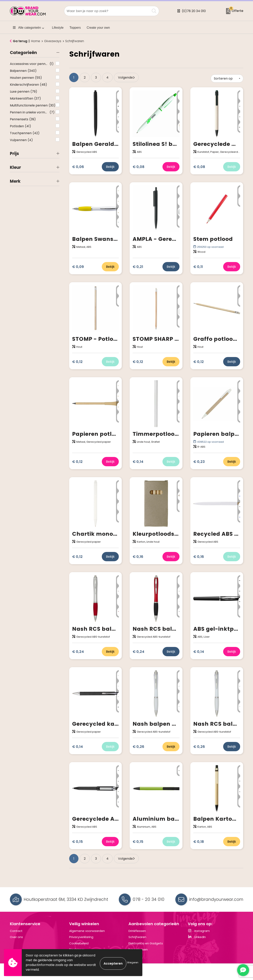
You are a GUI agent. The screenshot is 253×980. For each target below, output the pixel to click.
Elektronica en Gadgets (146, 943)
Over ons (16, 937)
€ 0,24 (78, 651)
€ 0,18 (199, 841)
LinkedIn (197, 937)
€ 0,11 (198, 266)
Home (36, 41)
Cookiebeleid (79, 943)
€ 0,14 (138, 461)
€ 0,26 (138, 746)
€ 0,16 (138, 556)
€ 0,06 (78, 166)
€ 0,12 (77, 361)
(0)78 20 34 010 (194, 11)
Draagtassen (138, 949)
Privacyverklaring (81, 937)
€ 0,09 (78, 266)
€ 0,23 (199, 461)
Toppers (75, 28)
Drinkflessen (137, 930)
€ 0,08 (139, 166)
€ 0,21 (138, 266)
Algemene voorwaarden (87, 930)
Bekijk (110, 166)
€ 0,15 (77, 841)
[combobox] (107, 11)
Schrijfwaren (137, 937)
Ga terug (20, 41)
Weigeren (133, 962)
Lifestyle (58, 28)
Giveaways (53, 41)
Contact (16, 930)
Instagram (199, 930)
